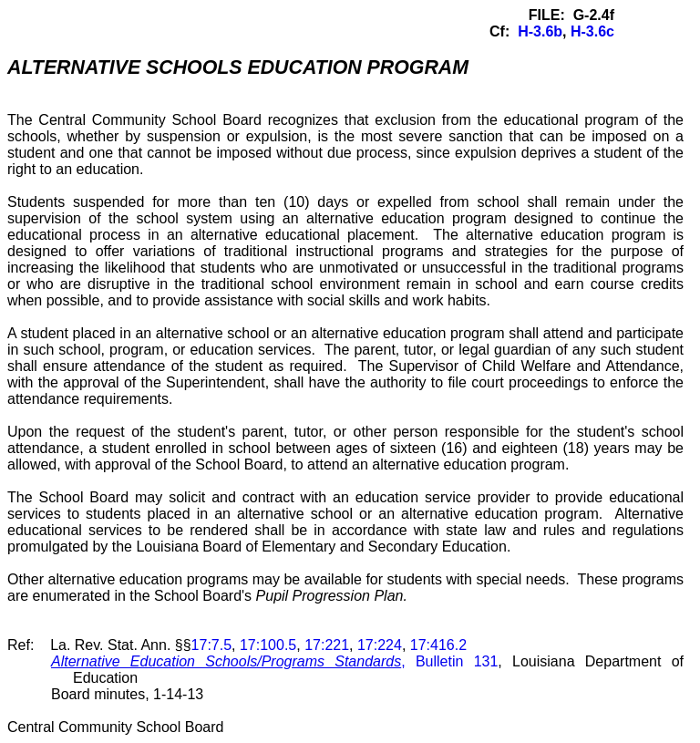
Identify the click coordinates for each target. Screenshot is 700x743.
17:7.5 (211, 645)
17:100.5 (268, 645)
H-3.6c (592, 31)
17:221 (327, 645)
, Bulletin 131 (274, 661)
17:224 (380, 645)
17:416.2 (438, 645)
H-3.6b (540, 31)
